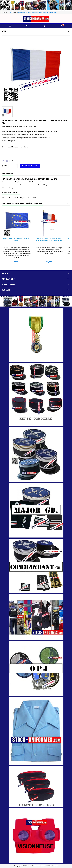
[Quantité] (12, 166)
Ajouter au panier (29, 166)
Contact (5, 12)
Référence (5, 127)
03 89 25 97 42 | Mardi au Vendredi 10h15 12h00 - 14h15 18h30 (38, 12)
